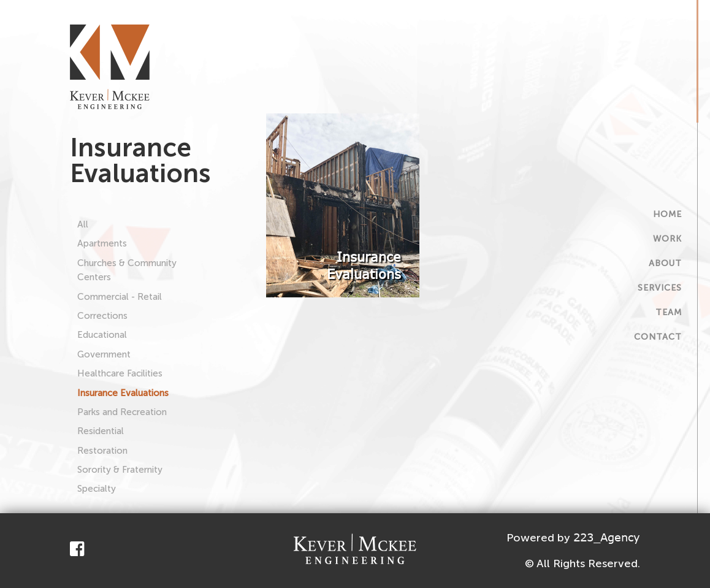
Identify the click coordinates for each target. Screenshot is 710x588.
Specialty (97, 489)
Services (660, 288)
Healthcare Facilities (120, 373)
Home (667, 214)
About (665, 263)
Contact (658, 337)
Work (667, 239)
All (83, 224)
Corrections (102, 316)
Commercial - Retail (120, 297)
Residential (101, 431)
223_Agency (607, 537)
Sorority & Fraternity (120, 470)
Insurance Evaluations (123, 393)
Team (669, 312)
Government (104, 354)
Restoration (102, 451)
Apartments (102, 243)
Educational (102, 335)
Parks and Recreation (122, 412)
